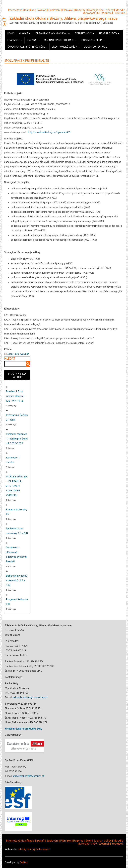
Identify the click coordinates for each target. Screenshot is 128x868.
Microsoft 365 (91, 13)
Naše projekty (109, 33)
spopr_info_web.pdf (18, 354)
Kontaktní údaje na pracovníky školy (24, 729)
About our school (96, 47)
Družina (33, 40)
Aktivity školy (84, 33)
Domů (11, 33)
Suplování (54, 10)
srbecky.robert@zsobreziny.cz (28, 776)
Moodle (120, 10)
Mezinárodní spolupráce (60, 40)
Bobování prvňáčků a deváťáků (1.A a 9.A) (17, 580)
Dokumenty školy (93, 40)
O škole (25, 33)
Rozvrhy (80, 10)
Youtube (120, 13)
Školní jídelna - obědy (100, 10)
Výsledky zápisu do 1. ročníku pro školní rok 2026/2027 (17, 439)
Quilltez (24, 862)
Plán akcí (68, 10)
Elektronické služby (66, 47)
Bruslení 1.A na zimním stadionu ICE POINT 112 (15, 396)
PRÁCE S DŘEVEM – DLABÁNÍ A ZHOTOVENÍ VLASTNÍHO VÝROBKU (17, 486)
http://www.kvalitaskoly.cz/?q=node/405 (49, 132)
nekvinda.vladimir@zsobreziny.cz (30, 697)
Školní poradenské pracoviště (27, 47)
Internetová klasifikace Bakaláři (27, 10)
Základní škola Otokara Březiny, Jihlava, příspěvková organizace (64, 18)
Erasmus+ (15, 40)
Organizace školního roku (53, 33)
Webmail (107, 13)
